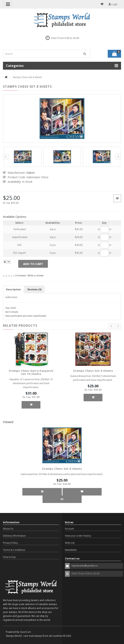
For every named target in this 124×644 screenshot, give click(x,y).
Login (113, 4)
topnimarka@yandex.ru (85, 566)
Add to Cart (33, 264)
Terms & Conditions (14, 550)
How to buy (9, 557)
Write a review (36, 275)
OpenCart (25, 632)
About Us (8, 529)
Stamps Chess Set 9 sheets (93, 371)
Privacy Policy (10, 543)
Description (13, 289)
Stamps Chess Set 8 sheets (62, 469)
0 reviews (21, 275)
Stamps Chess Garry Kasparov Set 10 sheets (31, 372)
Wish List (70, 543)
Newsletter (71, 550)
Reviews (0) (34, 289)
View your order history (78, 536)
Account (69, 529)
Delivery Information (14, 536)
